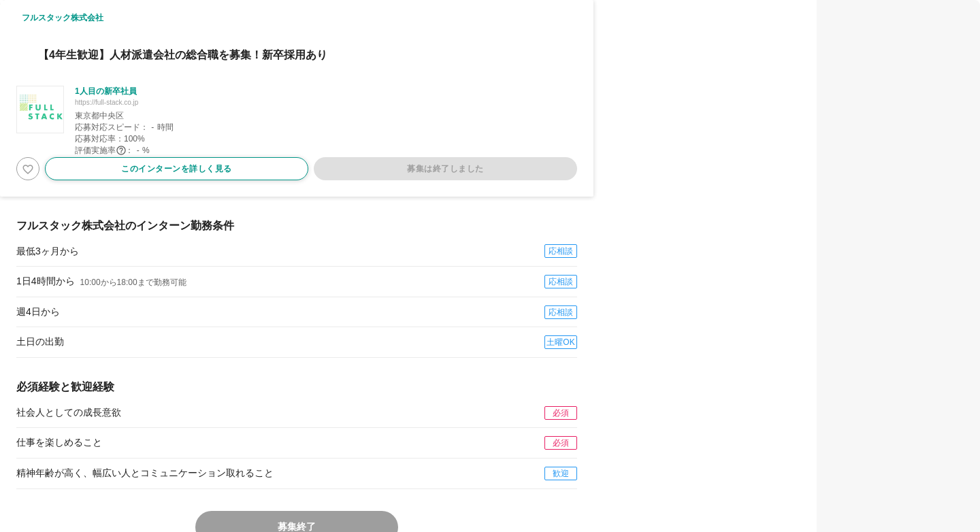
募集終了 (297, 527)
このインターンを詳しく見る (177, 169)
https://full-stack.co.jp (107, 102)
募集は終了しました (445, 169)
